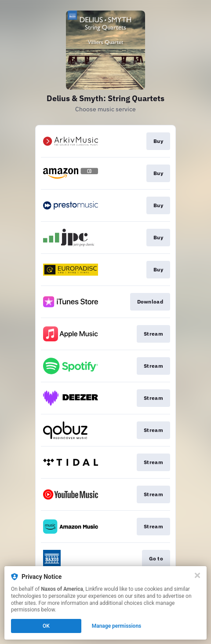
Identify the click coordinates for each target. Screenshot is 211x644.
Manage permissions (117, 626)
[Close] (197, 575)
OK (46, 626)
